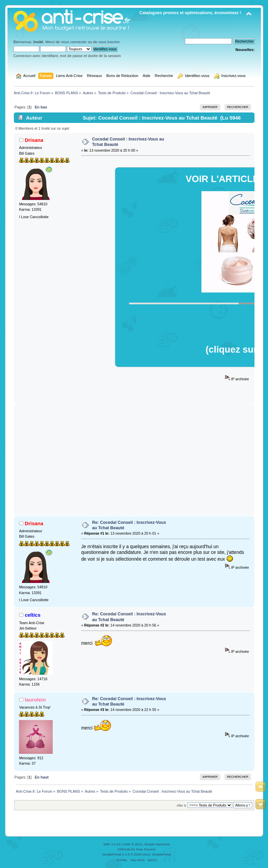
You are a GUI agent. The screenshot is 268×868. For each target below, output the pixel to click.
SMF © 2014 (133, 844)
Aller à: (181, 805)
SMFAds (124, 849)
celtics (33, 615)
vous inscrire (109, 42)
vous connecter (74, 42)
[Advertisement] (134, 460)
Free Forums (146, 849)
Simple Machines (157, 844)
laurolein (35, 700)
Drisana (34, 140)
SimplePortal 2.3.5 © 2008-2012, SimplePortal (137, 854)
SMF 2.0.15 (112, 844)
